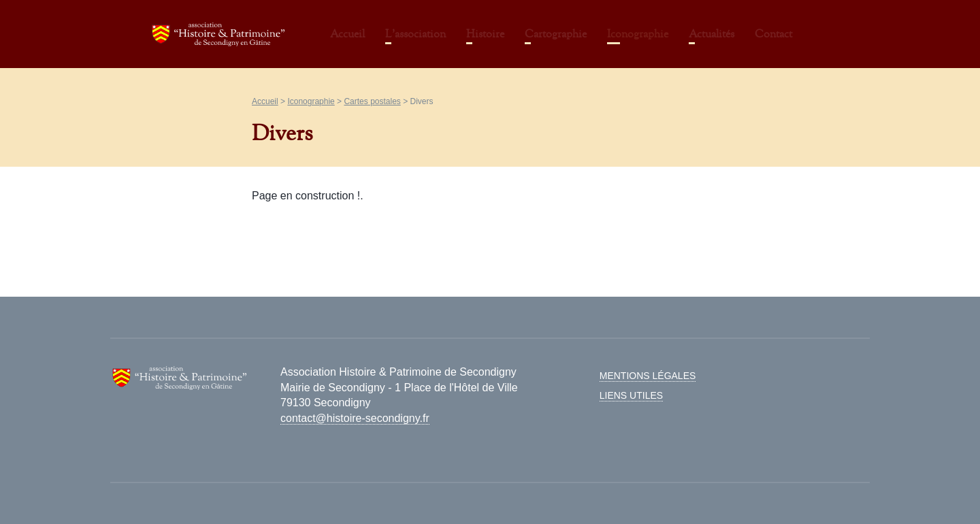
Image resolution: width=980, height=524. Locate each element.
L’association (415, 34)
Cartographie (556, 34)
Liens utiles (631, 395)
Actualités (712, 34)
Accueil (347, 34)
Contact (773, 34)
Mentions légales (648, 376)
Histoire (485, 34)
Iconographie (638, 34)
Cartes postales (372, 101)
